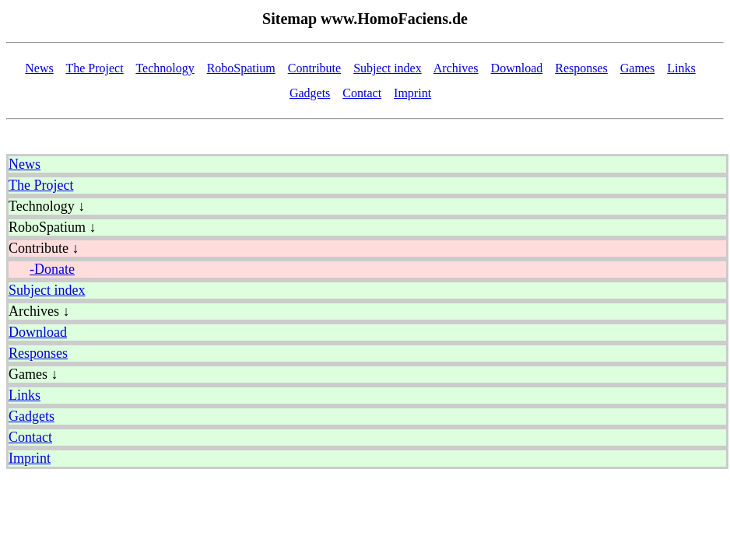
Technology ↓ (47, 206)
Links (681, 68)
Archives (456, 68)
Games (637, 68)
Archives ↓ (39, 311)
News (39, 68)
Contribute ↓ (44, 248)
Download (517, 68)
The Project (94, 68)
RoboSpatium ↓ (53, 227)
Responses (581, 68)
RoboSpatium (241, 68)
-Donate (52, 269)
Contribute (314, 68)
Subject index (388, 68)
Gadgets (310, 93)
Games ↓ (33, 374)
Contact (362, 93)
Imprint (412, 93)
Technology (165, 68)
